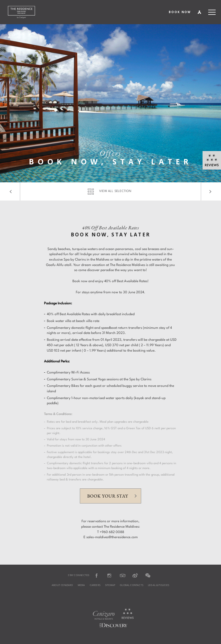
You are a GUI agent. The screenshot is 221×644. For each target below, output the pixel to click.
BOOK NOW (180, 12)
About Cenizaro (62, 585)
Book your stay (108, 496)
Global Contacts (132, 585)
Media (82, 585)
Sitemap (110, 585)
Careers (95, 585)
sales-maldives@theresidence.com (112, 537)
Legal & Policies (159, 585)
